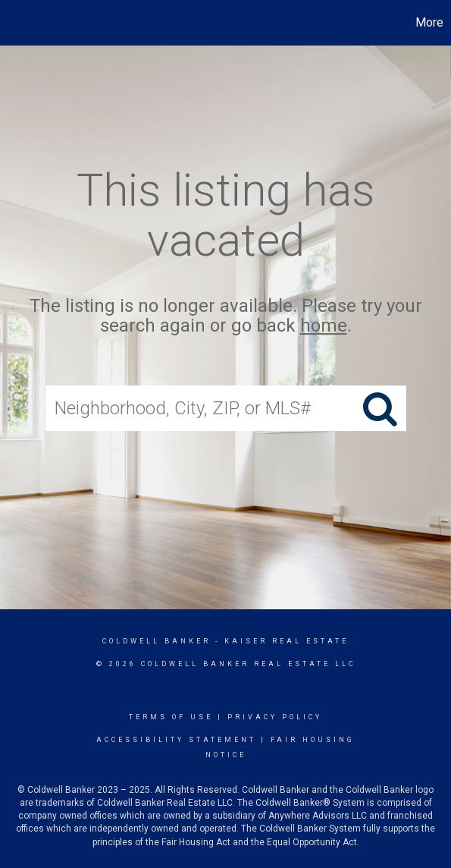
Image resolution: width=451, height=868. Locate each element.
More (429, 22)
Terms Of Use (171, 717)
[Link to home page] (14, 23)
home (324, 326)
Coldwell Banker (157, 641)
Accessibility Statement (176, 740)
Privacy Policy (275, 717)
